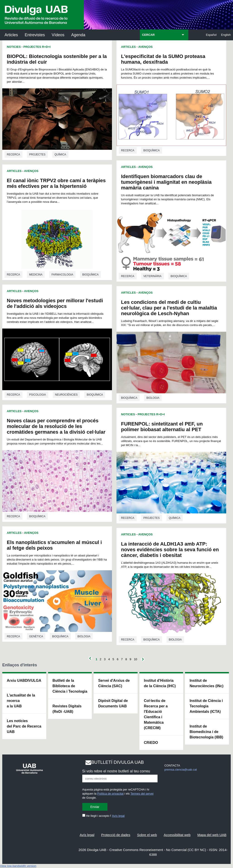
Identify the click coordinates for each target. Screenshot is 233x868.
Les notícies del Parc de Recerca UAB (24, 726)
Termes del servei (142, 794)
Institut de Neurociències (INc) (206, 683)
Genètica (36, 636)
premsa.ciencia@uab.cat (181, 770)
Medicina (36, 275)
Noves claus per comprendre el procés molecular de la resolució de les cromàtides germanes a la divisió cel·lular (56, 426)
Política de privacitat (110, 794)
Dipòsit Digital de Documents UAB (113, 703)
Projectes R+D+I (37, 47)
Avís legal (118, 816)
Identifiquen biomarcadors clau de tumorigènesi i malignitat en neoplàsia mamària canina (166, 182)
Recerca (13, 155)
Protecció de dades (116, 835)
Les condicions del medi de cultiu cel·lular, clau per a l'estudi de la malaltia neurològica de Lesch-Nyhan (169, 308)
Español (211, 35)
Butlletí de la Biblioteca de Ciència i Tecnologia (70, 686)
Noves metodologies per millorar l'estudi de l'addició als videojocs (55, 303)
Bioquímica (90, 275)
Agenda (78, 35)
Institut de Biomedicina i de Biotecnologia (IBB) (206, 732)
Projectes (37, 155)
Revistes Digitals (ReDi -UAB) (67, 709)
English (226, 35)
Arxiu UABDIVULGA (24, 681)
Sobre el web (147, 835)
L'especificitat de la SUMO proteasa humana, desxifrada (163, 59)
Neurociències (66, 395)
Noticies (14, 47)
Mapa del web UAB (212, 835)
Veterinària (153, 276)
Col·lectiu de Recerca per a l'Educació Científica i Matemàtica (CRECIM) (156, 714)
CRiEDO (151, 743)
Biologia (84, 636)
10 (136, 659)
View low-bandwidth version (18, 866)
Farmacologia (62, 275)
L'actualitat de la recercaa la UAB (21, 701)
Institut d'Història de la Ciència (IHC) (160, 683)
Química (60, 155)
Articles (11, 35)
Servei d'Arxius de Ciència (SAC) (114, 683)
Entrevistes (35, 35)
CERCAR (148, 35)
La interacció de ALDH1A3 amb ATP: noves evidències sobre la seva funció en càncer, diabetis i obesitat (170, 550)
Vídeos (58, 35)
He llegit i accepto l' (103, 816)
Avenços (31, 171)
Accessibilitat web (177, 835)
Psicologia (38, 395)
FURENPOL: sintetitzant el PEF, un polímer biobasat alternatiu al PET (162, 427)
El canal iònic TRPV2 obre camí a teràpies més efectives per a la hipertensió (56, 183)
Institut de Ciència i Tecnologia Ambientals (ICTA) (206, 706)
